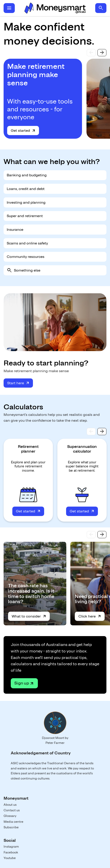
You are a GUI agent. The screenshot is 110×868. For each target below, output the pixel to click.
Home (55, 8)
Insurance (15, 230)
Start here (16, 383)
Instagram (11, 846)
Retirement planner (28, 449)
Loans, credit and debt (26, 189)
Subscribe (11, 827)
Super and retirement (25, 216)
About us (10, 805)
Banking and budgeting (27, 175)
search (101, 8)
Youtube (10, 858)
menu (9, 8)
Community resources (26, 257)
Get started (20, 131)
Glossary (10, 816)
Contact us (12, 810)
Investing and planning (26, 202)
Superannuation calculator (82, 449)
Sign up (22, 683)
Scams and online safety (27, 243)
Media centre (13, 822)
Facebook (11, 852)
